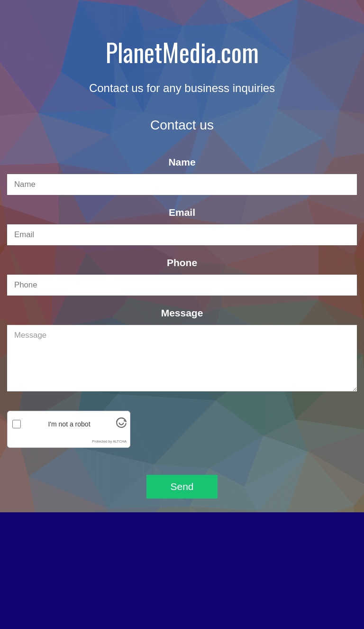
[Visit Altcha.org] (121, 426)
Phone (182, 263)
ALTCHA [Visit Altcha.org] (120, 441)
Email (182, 212)
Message (182, 313)
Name (182, 162)
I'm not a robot (69, 424)
